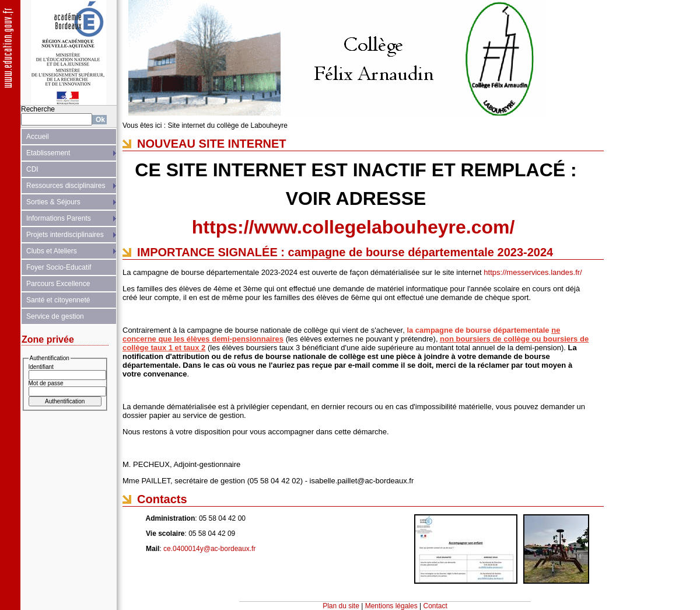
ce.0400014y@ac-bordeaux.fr (209, 549)
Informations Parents (59, 218)
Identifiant (41, 367)
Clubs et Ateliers (52, 251)
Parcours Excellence (58, 284)
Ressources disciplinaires (66, 186)
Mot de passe (46, 383)
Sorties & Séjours (53, 202)
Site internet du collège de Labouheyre (227, 126)
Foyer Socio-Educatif (59, 267)
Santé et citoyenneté (58, 300)
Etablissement (48, 153)
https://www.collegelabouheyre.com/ (353, 227)
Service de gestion (55, 316)
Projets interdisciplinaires (65, 235)
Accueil (38, 137)
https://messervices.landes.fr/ (533, 272)
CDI (32, 169)
